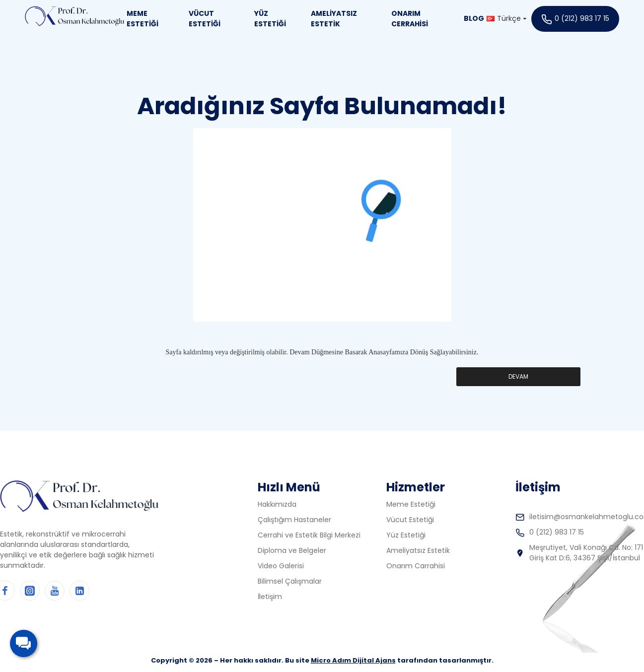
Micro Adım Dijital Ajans (353, 661)
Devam (518, 376)
